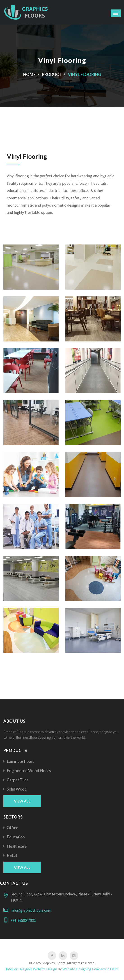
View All (22, 801)
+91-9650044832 (23, 920)
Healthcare (17, 846)
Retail (12, 855)
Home (29, 74)
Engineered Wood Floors (29, 770)
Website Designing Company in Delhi (90, 969)
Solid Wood (17, 789)
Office (13, 828)
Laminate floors (21, 761)
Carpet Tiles (18, 780)
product (52, 74)
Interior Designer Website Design (31, 969)
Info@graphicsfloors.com (31, 910)
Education (16, 837)
